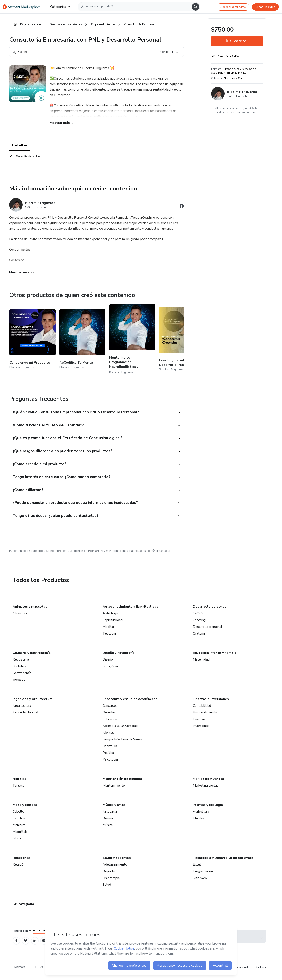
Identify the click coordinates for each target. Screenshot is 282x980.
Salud (107, 885)
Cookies (260, 967)
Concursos (110, 706)
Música (108, 825)
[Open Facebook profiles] (16, 941)
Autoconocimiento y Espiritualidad (131, 607)
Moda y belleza (25, 805)
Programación (203, 871)
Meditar (108, 627)
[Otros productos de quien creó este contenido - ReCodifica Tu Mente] (82, 340)
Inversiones (201, 726)
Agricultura (201, 812)
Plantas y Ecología (208, 805)
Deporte (109, 871)
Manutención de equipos (122, 779)
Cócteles (19, 666)
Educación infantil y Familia (215, 653)
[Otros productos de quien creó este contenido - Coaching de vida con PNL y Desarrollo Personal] (182, 340)
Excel (197, 864)
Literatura (110, 746)
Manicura (19, 825)
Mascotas (20, 613)
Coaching (199, 620)
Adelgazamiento (115, 864)
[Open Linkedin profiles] (35, 941)
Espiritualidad (113, 620)
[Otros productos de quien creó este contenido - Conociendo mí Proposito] (33, 340)
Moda (17, 838)
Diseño (108, 659)
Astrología (110, 613)
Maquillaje (20, 832)
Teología (109, 633)
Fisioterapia (111, 878)
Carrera (198, 613)
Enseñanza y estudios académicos (130, 699)
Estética (19, 818)
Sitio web (200, 878)
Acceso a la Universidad (120, 726)
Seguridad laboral (25, 712)
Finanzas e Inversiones (211, 699)
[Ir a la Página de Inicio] (23, 7)
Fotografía (110, 666)
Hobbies (19, 779)
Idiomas (108, 733)
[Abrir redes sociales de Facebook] (182, 207)
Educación (110, 719)
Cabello (18, 812)
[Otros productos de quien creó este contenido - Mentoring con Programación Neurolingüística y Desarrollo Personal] (132, 340)
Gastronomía (22, 673)
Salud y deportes (117, 858)
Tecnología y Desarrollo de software (223, 858)
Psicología (110, 759)
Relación (19, 864)
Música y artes (114, 805)
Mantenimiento (114, 786)
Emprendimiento (205, 712)
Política (108, 753)
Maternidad (201, 659)
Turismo (19, 786)
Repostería (21, 659)
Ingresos (19, 680)
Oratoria (199, 633)
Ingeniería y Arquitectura (33, 699)
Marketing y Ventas (208, 779)
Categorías (60, 7)
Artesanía (110, 812)
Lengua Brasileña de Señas (122, 739)
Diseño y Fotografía (119, 653)
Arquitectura (22, 706)
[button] (92, 412)
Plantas (199, 818)
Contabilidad (202, 706)
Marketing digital (205, 786)
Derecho (109, 712)
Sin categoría (23, 904)
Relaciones (22, 858)
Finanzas (199, 719)
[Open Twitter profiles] (26, 941)
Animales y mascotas (30, 607)
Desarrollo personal (209, 607)
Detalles (20, 145)
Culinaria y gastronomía (32, 653)
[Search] (196, 7)
